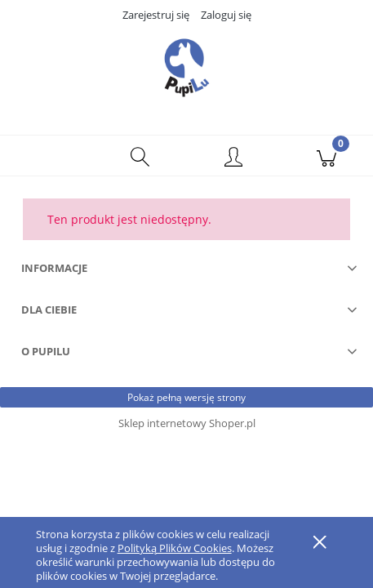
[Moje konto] (233, 158)
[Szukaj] (140, 156)
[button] (47, 156)
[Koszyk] (326, 156)
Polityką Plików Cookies (175, 548)
